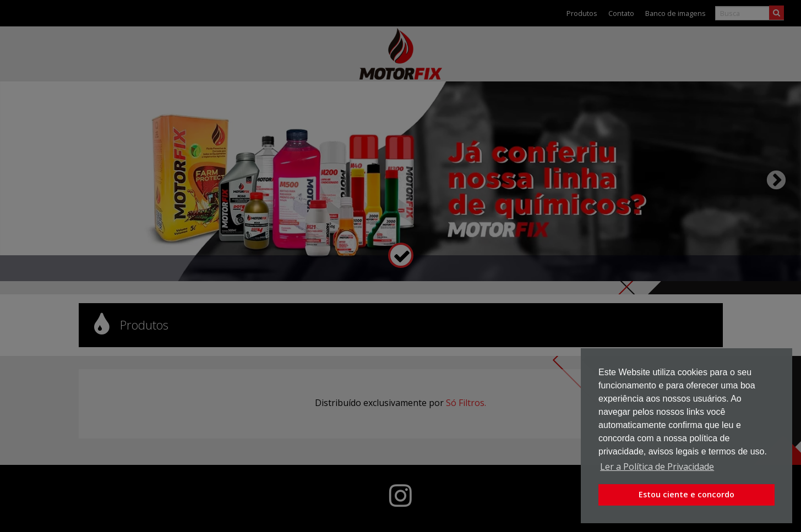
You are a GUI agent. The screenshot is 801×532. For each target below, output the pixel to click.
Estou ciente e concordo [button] (686, 494)
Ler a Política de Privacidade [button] (657, 467)
